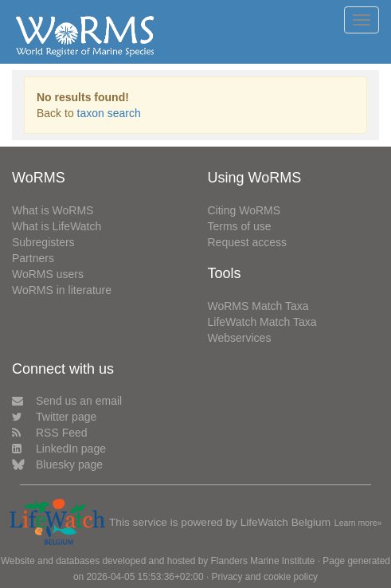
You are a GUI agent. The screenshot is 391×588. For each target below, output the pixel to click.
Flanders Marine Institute (263, 561)
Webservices (240, 338)
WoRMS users (48, 274)
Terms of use (240, 226)
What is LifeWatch (57, 226)
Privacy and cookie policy (265, 577)
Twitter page (54, 417)
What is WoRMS (53, 210)
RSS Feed (50, 433)
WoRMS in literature (62, 290)
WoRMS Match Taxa (258, 306)
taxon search (109, 113)
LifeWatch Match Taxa (262, 322)
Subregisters (43, 242)
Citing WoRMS (244, 210)
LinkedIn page (59, 449)
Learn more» (358, 523)
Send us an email (67, 401)
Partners (33, 258)
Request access (248, 242)
